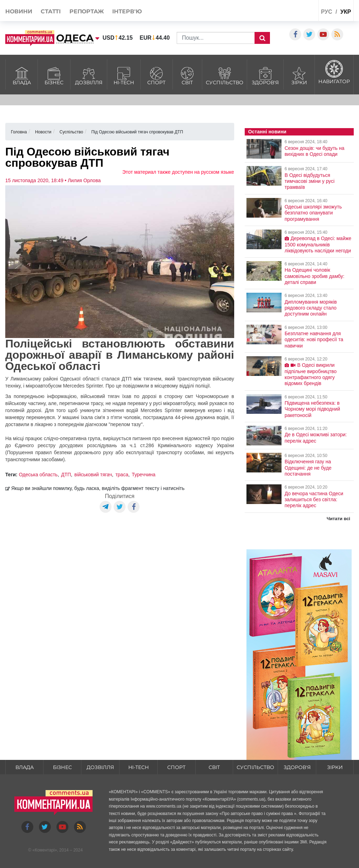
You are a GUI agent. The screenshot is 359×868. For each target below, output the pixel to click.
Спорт (157, 75)
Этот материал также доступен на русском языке (178, 172)
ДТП (66, 475)
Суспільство (225, 75)
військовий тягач (93, 475)
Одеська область (38, 475)
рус (326, 12)
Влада (22, 75)
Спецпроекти (290, 12)
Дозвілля (89, 75)
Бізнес (54, 75)
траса (122, 475)
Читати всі (338, 519)
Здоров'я (265, 75)
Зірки (299, 75)
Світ (188, 75)
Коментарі (45, 850)
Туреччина (144, 475)
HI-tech (124, 75)
